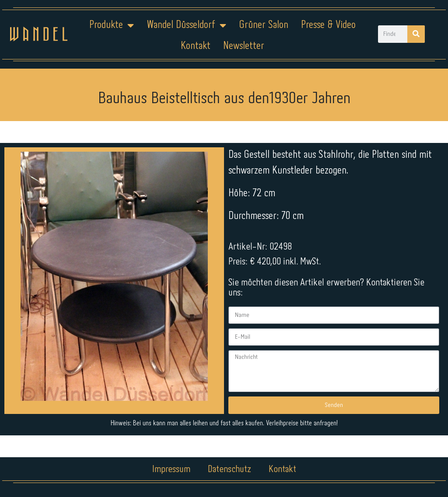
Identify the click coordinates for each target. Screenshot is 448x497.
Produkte (112, 25)
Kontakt (196, 46)
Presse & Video (328, 25)
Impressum (171, 469)
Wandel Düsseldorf (186, 25)
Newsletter (244, 46)
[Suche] (416, 34)
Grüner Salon (264, 25)
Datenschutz (229, 469)
